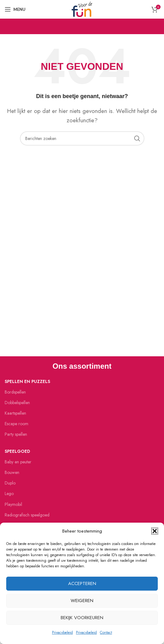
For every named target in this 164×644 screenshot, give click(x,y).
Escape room (16, 424)
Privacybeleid (62, 633)
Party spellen (16, 434)
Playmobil (13, 504)
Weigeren (82, 601)
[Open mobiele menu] (15, 9)
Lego (9, 493)
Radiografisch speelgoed (27, 515)
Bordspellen (15, 392)
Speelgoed (17, 451)
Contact (106, 633)
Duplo (10, 483)
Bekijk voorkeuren (82, 618)
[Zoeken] (82, 138)
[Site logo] (82, 9)
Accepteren (82, 583)
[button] (155, 531)
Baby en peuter (18, 462)
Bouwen (12, 472)
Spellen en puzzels (27, 381)
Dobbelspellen (17, 403)
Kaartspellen (15, 413)
